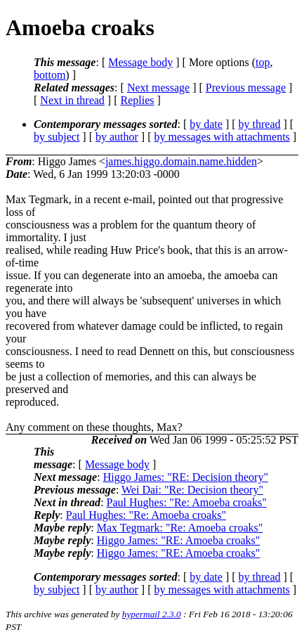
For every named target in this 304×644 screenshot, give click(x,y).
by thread (260, 124)
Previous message (246, 88)
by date (206, 124)
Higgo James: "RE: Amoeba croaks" (179, 540)
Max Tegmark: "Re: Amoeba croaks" (180, 528)
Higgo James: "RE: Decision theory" (186, 477)
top (263, 62)
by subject (57, 137)
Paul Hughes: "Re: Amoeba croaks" (187, 502)
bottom (49, 75)
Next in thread (72, 100)
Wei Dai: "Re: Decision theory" (192, 490)
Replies (138, 100)
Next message (158, 88)
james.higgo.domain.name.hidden (181, 161)
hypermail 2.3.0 (152, 614)
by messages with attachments (222, 137)
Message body (140, 62)
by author (117, 137)
